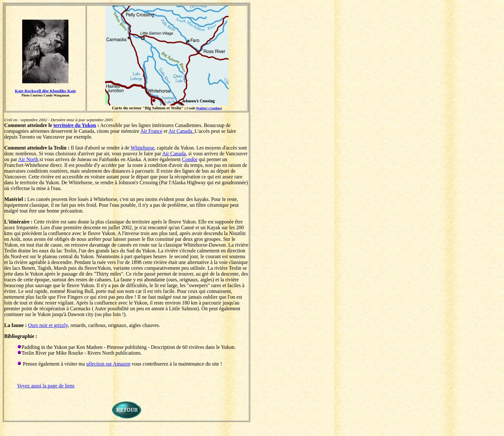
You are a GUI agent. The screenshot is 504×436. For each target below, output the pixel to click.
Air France (151, 131)
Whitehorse (142, 148)
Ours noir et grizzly (48, 325)
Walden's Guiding (208, 108)
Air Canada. (181, 131)
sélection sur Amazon (108, 364)
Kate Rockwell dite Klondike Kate (45, 91)
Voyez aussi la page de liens (46, 386)
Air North (28, 159)
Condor (190, 159)
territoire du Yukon (75, 125)
